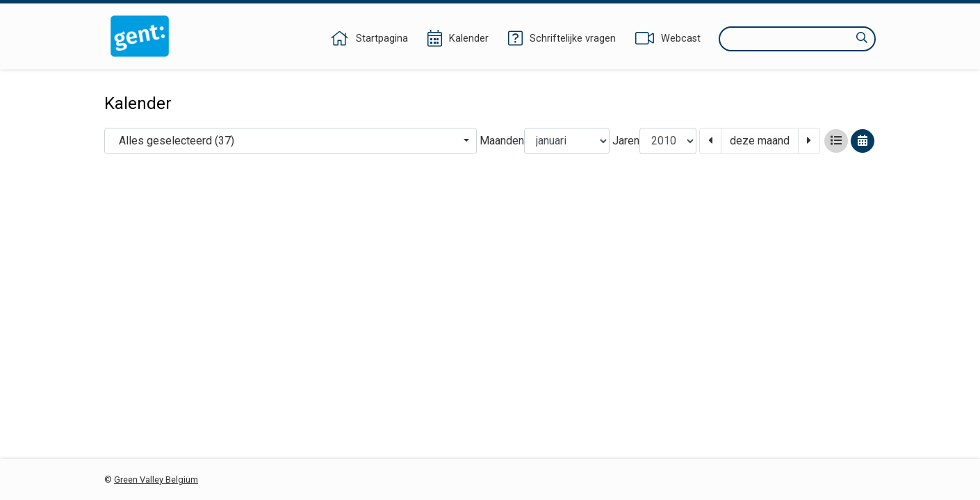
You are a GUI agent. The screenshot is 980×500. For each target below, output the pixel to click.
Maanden (502, 141)
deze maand (760, 141)
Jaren (626, 141)
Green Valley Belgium (156, 480)
